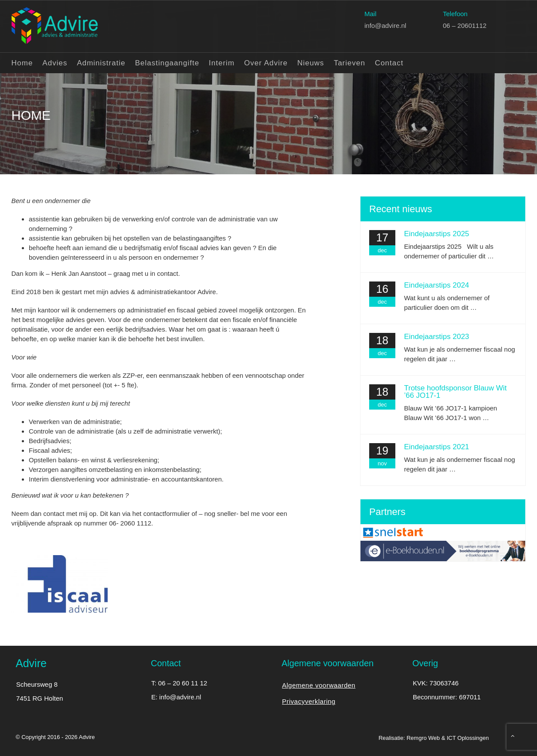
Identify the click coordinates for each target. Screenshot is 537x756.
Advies (55, 63)
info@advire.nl (385, 25)
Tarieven (350, 63)
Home (22, 63)
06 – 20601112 (465, 25)
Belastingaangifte (167, 63)
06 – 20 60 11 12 (183, 683)
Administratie (101, 63)
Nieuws (311, 63)
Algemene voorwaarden (319, 685)
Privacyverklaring (309, 701)
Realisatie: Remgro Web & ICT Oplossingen (433, 738)
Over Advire (266, 63)
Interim (222, 63)
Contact (389, 63)
